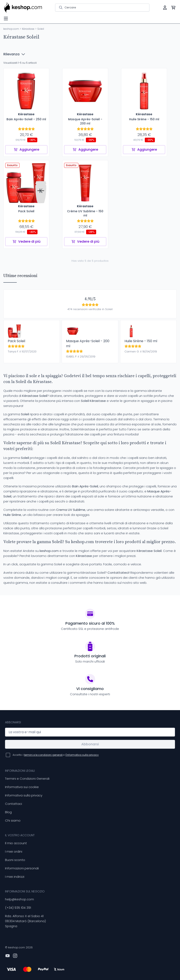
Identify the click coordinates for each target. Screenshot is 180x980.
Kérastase (28, 29)
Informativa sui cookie (22, 787)
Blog (8, 812)
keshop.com (11, 29)
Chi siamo (13, 820)
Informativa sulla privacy (24, 795)
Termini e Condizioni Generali (27, 779)
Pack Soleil (16, 341)
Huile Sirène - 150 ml (141, 341)
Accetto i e (56, 755)
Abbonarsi (90, 744)
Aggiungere (26, 150)
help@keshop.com (19, 899)
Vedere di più (26, 241)
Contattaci (14, 804)
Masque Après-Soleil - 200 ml (88, 344)
